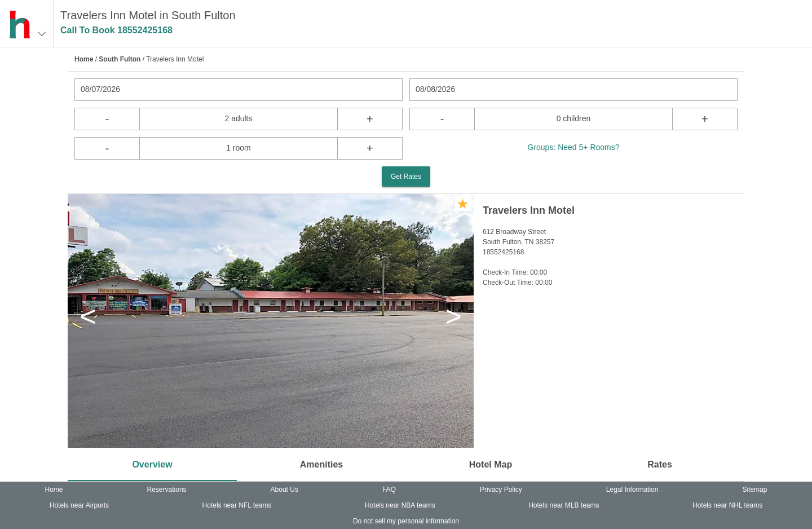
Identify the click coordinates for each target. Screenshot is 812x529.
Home (84, 59)
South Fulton (120, 59)
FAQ (389, 490)
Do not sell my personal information (406, 521)
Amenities (321, 464)
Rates (660, 464)
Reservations (167, 490)
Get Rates (406, 177)
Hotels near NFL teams (237, 505)
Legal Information (632, 490)
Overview (152, 464)
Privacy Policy (501, 490)
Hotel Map (491, 464)
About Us (284, 490)
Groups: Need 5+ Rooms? (573, 147)
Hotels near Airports (79, 505)
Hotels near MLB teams (564, 505)
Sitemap (754, 490)
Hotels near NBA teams (400, 505)
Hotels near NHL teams (727, 505)
